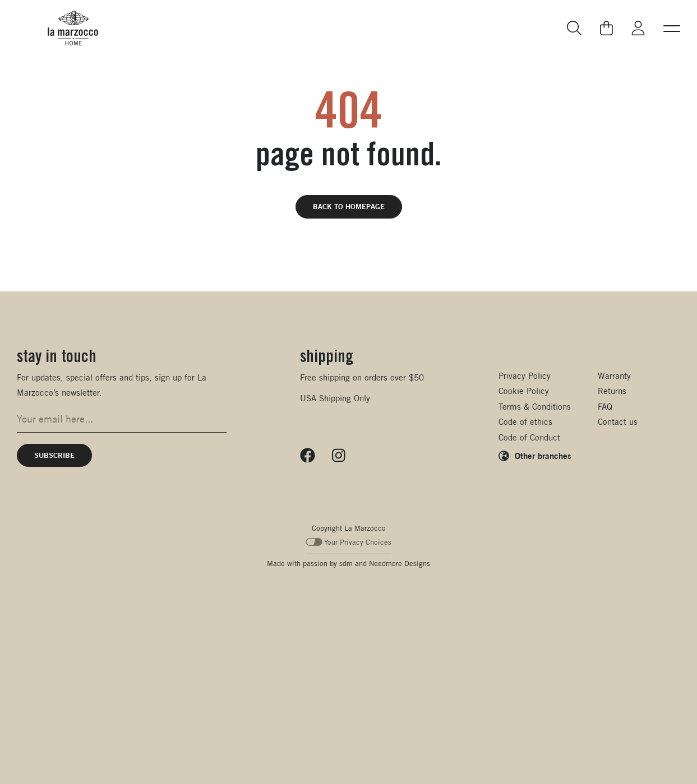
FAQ (605, 407)
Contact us (618, 422)
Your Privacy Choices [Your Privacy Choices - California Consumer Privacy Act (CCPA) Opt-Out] (348, 542)
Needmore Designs (400, 563)
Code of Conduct (529, 437)
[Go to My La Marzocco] (638, 28)
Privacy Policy (525, 376)
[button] (672, 28)
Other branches (543, 456)
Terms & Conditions (535, 407)
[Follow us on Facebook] (308, 456)
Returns (612, 391)
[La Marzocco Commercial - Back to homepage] (73, 28)
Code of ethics (525, 422)
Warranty (614, 376)
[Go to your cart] (606, 28)
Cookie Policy (524, 391)
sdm (346, 563)
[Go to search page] (575, 28)
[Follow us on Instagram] (339, 456)
